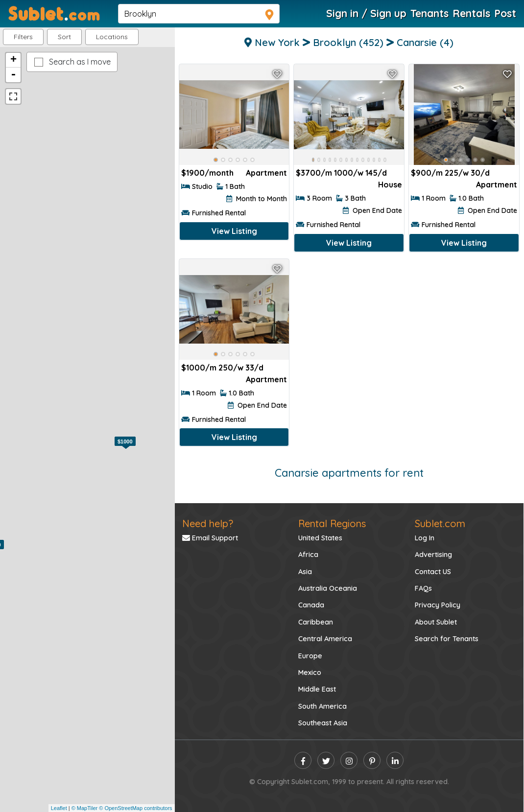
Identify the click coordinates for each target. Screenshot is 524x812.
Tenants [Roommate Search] (429, 13)
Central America (325, 639)
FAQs (423, 588)
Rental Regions (332, 523)
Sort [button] (64, 37)
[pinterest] (372, 760)
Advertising (433, 555)
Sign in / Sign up (366, 13)
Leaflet (59, 808)
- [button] (13, 75)
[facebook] (303, 760)
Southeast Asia (323, 723)
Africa (308, 555)
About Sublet (436, 622)
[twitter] (326, 760)
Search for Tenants (447, 639)
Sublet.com (440, 523)
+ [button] (13, 60)
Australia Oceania (328, 588)
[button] (112, 37)
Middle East (317, 689)
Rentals (471, 13)
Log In (425, 538)
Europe (310, 656)
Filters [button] (23, 37)
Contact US (433, 572)
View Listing (234, 231)
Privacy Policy (438, 605)
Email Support (210, 538)
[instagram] (349, 760)
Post (505, 13)
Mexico (310, 673)
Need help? (208, 523)
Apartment (266, 173)
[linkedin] (395, 760)
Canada (311, 605)
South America (322, 706)
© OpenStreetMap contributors (135, 808)
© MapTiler (85, 808)
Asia (305, 572)
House (390, 185)
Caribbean (316, 622)
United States (320, 538)
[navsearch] (199, 14)
